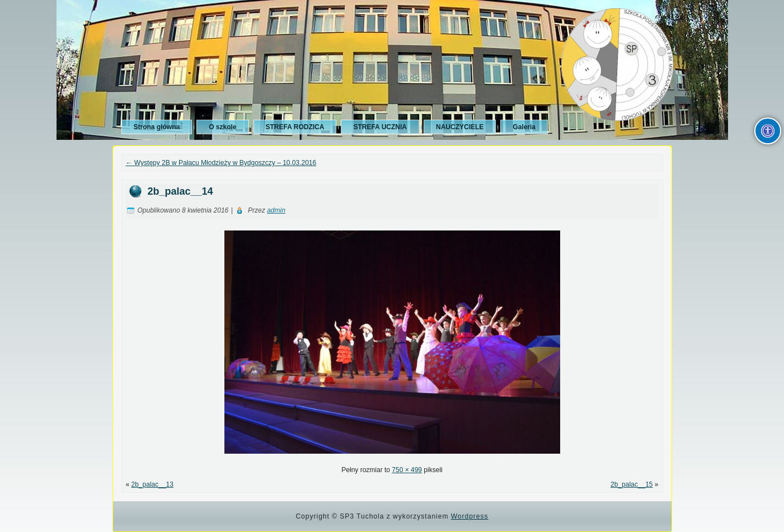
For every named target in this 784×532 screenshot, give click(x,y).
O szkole (222, 127)
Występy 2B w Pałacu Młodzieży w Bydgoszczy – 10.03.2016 (221, 163)
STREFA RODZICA (295, 127)
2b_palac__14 (180, 191)
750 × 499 (407, 470)
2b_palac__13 (152, 484)
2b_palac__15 (632, 484)
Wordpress (470, 516)
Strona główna (157, 127)
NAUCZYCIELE (460, 127)
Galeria (524, 127)
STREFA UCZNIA (380, 127)
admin (276, 210)
